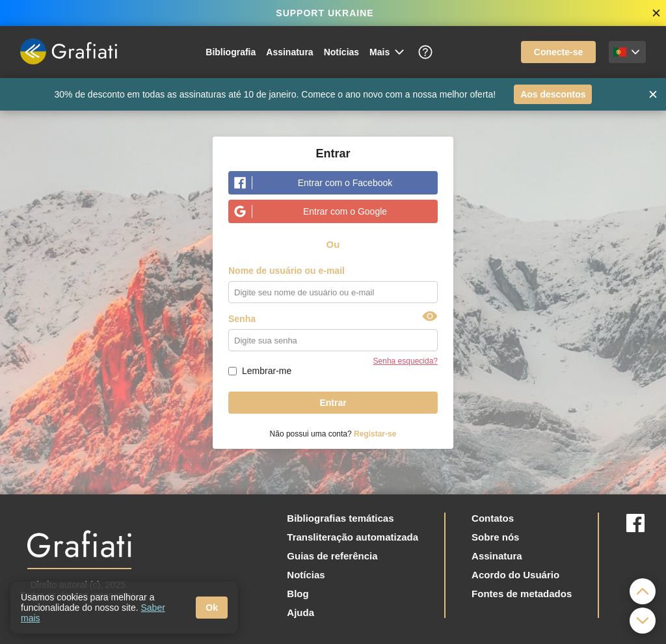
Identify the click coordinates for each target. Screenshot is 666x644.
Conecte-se (558, 52)
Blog (298, 594)
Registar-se (375, 434)
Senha (242, 319)
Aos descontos (553, 94)
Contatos (493, 518)
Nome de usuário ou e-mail (286, 271)
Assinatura (289, 52)
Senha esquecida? (406, 361)
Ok (212, 608)
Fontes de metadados (522, 594)
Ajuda (300, 612)
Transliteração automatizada (353, 537)
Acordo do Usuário (515, 575)
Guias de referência (332, 556)
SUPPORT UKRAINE (325, 13)
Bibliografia (231, 52)
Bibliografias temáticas (340, 518)
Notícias (341, 52)
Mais (388, 52)
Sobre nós (495, 537)
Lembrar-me (267, 371)
